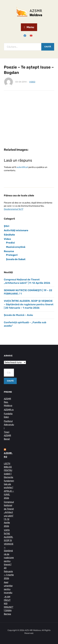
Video (32, 82)
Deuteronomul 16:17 (14, 209)
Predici (10, 243)
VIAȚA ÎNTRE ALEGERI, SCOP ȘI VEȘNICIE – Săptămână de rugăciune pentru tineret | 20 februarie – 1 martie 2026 (29, 304)
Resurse (9, 251)
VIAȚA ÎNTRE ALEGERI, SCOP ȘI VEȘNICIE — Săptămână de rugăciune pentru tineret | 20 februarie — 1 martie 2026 (9, 554)
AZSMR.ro (9, 410)
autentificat (22, 167)
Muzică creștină (16, 247)
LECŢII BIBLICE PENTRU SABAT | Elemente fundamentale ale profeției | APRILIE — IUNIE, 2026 (9, 481)
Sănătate (9, 235)
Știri (7, 226)
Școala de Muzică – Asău (18, 315)
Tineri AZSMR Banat (7, 436)
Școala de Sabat (16, 259)
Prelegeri (12, 255)
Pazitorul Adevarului (9, 425)
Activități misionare (16, 230)
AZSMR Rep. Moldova (8, 402)
